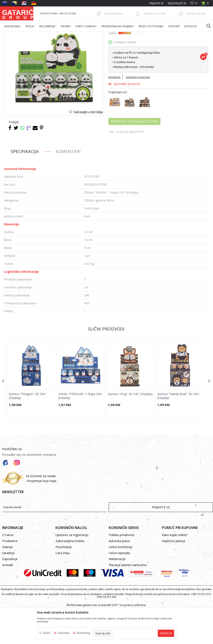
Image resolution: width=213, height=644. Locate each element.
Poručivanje (64, 581)
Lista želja (62, 587)
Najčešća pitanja (173, 575)
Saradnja (8, 587)
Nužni (47, 633)
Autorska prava (119, 575)
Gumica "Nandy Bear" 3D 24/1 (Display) (178, 430)
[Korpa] (205, 5)
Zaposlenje (10, 593)
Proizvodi (44, 34)
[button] (207, 26)
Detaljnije (114, 111)
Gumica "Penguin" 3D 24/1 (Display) (27, 430)
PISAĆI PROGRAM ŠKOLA (78, 34)
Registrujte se (177, 3)
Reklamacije (117, 593)
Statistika (64, 633)
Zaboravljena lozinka (70, 575)
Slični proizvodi (106, 363)
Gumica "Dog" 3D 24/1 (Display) (123, 430)
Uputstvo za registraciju (72, 569)
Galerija (7, 581)
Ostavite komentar (138, 111)
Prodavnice (10, 575)
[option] (31, 415)
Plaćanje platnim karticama (128, 599)
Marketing (83, 633)
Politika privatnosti (122, 569)
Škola (57, 34)
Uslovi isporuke (119, 587)
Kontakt (8, 599)
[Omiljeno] (194, 3)
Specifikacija (25, 186)
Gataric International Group (19, 34)
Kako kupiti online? (175, 569)
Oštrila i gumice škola (108, 34)
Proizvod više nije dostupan (134, 156)
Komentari (68, 186)
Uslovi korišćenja (120, 581)
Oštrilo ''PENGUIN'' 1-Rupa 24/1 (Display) (80, 430)
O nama (8, 569)
